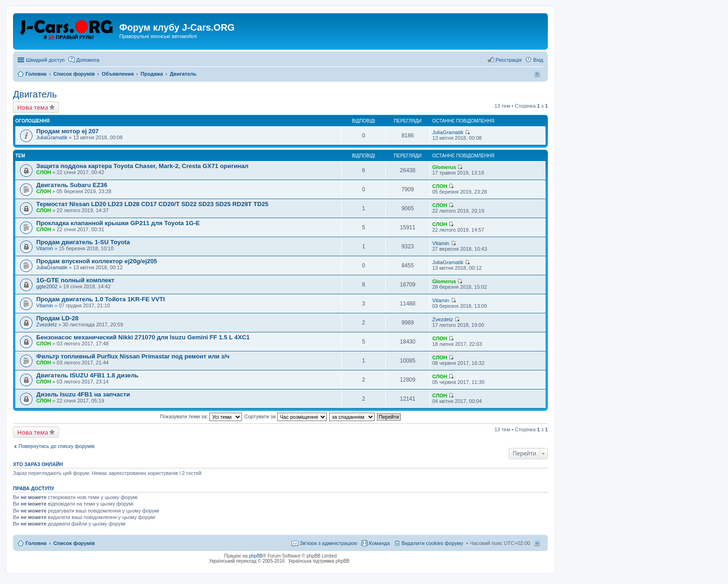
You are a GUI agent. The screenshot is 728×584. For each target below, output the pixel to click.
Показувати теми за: (201, 416)
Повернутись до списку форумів (57, 446)
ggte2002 (47, 286)
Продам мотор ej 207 (68, 131)
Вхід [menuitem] (538, 60)
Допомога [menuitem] (88, 60)
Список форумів (74, 543)
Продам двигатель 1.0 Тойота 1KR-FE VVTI (101, 299)
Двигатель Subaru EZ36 (72, 185)
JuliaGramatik (52, 137)
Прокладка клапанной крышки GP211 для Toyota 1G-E (118, 223)
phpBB (256, 556)
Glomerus (444, 167)
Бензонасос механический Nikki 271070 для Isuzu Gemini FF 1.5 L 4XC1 (143, 337)
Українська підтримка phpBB (319, 561)
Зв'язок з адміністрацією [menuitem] (329, 543)
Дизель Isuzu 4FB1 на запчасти (83, 394)
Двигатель (35, 94)
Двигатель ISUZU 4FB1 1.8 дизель (87, 375)
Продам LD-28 (57, 318)
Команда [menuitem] (380, 543)
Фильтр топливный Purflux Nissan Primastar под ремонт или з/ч (133, 356)
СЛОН (44, 172)
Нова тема (33, 107)
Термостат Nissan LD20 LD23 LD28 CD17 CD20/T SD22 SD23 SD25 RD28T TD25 (152, 204)
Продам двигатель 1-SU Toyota (83, 242)
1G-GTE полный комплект (75, 280)
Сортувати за (286, 416)
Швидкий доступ (45, 60)
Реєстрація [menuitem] (508, 60)
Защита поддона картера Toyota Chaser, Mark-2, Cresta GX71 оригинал (142, 166)
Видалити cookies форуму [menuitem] (432, 543)
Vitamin (45, 248)
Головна (36, 543)
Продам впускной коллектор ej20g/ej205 (97, 261)
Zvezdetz (47, 324)
